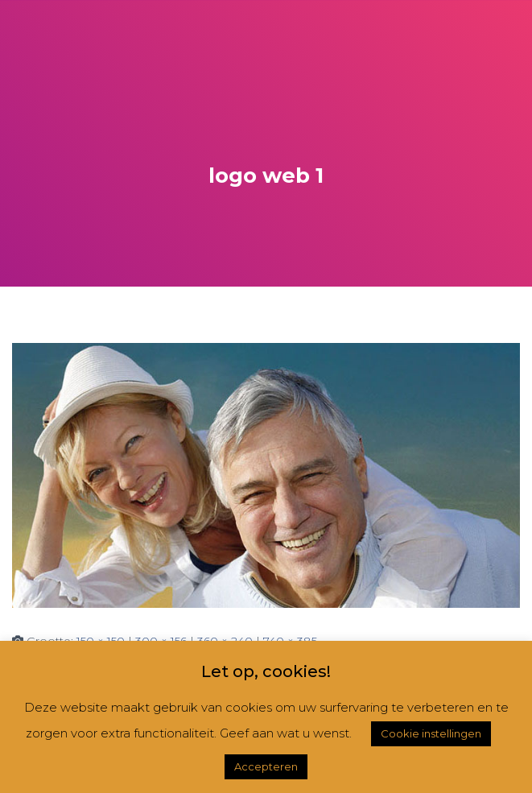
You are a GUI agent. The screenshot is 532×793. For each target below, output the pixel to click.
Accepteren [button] (266, 766)
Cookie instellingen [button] (431, 733)
